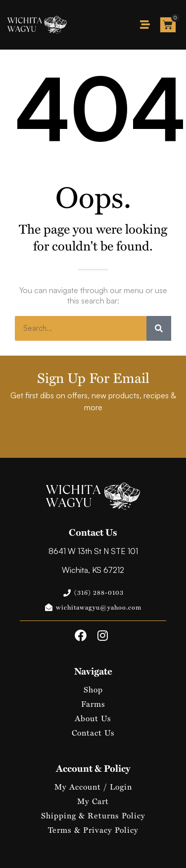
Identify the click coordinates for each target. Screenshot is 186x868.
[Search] (159, 328)
